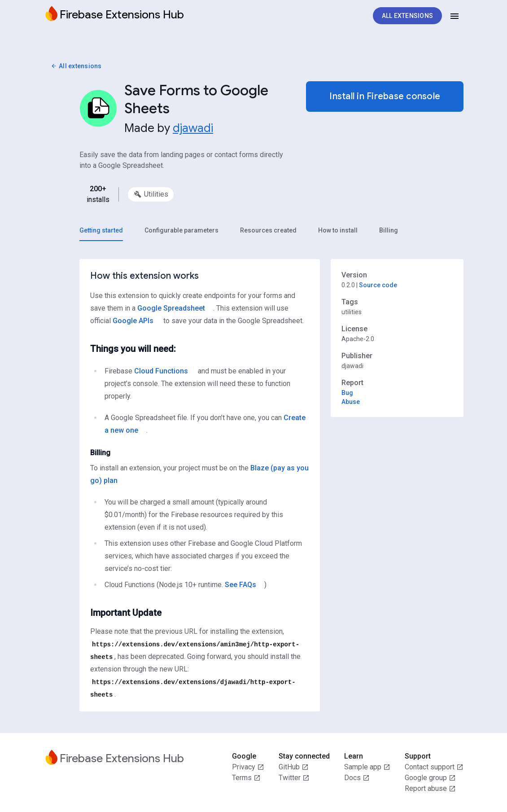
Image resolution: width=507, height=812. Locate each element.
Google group (430, 778)
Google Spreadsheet (171, 308)
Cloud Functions (161, 371)
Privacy (248, 767)
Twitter (294, 778)
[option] (151, 194)
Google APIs (133, 321)
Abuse (351, 402)
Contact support (434, 767)
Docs (357, 778)
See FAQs (240, 585)
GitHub (294, 767)
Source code (378, 285)
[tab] (101, 230)
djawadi (193, 128)
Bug (347, 393)
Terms (246, 778)
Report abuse (430, 789)
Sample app (367, 767)
